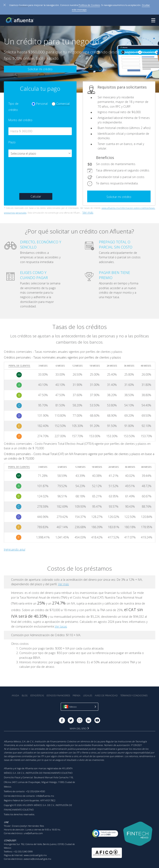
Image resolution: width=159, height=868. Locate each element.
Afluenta (20, 20)
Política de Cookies (89, 5)
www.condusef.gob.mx (35, 855)
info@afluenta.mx (45, 796)
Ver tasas (61, 626)
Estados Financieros (58, 695)
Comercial (63, 104)
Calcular (36, 196)
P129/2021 (136, 745)
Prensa (77, 695)
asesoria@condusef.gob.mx (37, 859)
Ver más (88, 212)
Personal (42, 104)
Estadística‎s (37, 695)
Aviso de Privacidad (106, 695)
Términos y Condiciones (134, 695)
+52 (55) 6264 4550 (35, 791)
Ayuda (15, 695)
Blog (25, 695)
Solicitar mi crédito (40, 69)
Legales (88, 695)
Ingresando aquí (15, 549)
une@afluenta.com (33, 833)
